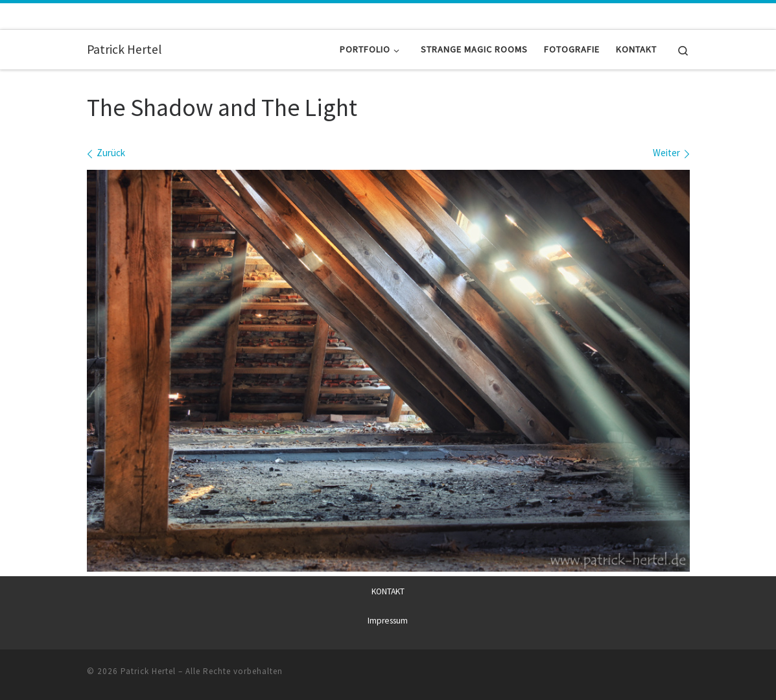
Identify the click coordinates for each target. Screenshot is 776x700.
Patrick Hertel (148, 671)
